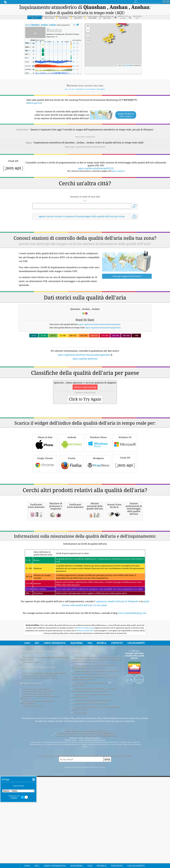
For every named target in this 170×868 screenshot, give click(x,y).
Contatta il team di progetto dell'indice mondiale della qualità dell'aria (44, 759)
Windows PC (125, 476)
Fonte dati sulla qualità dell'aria (36, 790)
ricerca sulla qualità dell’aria (38, 768)
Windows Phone (98, 476)
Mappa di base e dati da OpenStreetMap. (91, 804)
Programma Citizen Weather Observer (90, 784)
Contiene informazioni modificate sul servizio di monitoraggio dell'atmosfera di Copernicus (94, 791)
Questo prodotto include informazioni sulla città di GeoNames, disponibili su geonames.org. (95, 773)
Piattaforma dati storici (32, 807)
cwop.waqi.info (78, 786)
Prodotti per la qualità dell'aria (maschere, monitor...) (39, 798)
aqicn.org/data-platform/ (85, 359)
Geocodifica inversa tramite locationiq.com (93, 801)
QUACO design (80, 814)
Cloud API (125, 497)
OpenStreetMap (128, 66)
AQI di (41, 25)
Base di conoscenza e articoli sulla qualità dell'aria (44, 774)
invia (107, 860)
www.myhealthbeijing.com (132, 714)
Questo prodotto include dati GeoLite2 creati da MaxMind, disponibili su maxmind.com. (93, 768)
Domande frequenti (31, 784)
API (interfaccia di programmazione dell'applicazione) (37, 803)
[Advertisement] (85, 381)
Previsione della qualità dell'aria (36, 795)
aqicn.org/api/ (118, 171)
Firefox (72, 497)
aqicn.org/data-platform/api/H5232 (96, 168)
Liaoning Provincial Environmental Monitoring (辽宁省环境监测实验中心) (86, 837)
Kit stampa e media (31, 763)
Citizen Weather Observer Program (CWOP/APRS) (86, 832)
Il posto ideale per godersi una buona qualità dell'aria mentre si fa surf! (96, 809)
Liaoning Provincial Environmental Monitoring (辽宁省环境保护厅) (86, 834)
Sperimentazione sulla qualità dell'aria (39, 776)
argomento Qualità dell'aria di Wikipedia (117, 702)
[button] (120, 24)
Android (72, 476)
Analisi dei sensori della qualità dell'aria (40, 779)
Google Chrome (45, 497)
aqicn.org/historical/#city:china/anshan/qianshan (100, 324)
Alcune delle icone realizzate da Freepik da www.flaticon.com (91, 796)
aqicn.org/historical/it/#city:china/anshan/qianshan (84, 355)
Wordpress (98, 497)
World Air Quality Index (85, 729)
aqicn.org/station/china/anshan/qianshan (103, 328)
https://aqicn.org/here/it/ (85, 137)
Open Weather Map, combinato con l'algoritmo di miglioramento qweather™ (94, 779)
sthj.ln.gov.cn (34, 103)
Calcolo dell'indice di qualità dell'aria (38, 792)
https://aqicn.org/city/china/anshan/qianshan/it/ (85, 147)
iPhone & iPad (45, 476)
